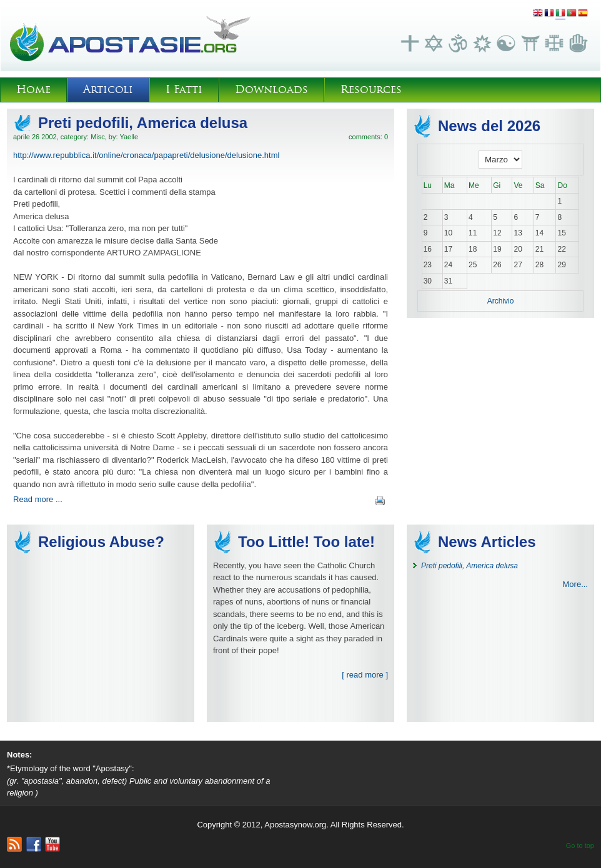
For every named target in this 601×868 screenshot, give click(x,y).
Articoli (108, 90)
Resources (371, 90)
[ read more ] (365, 675)
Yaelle (129, 137)
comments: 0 (368, 137)
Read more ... (38, 499)
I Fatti (184, 90)
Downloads (271, 90)
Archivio (501, 301)
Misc (98, 137)
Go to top (580, 846)
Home (33, 90)
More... (575, 584)
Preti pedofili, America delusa (143, 123)
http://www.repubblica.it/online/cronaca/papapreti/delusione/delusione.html (146, 155)
